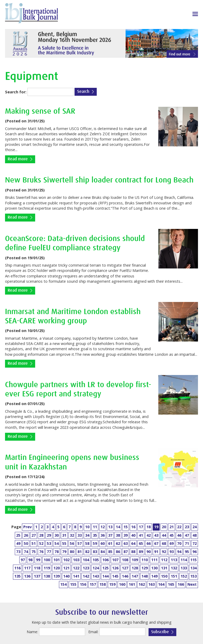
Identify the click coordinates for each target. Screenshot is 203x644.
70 (179, 543)
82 (87, 552)
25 (18, 535)
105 (96, 560)
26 (26, 535)
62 (118, 543)
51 (34, 543)
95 (187, 552)
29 (49, 535)
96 (195, 552)
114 (184, 560)
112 (164, 560)
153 (193, 576)
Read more (18, 159)
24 (195, 527)
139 (57, 576)
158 (103, 584)
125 (105, 568)
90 (149, 552)
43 (156, 535)
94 (179, 552)
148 (145, 576)
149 (154, 576)
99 (38, 560)
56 (72, 543)
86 (118, 552)
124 (96, 568)
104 (86, 560)
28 (41, 535)
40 (133, 535)
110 (145, 560)
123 (86, 568)
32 (72, 535)
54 (57, 543)
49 (18, 543)
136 (27, 576)
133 (184, 568)
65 (141, 543)
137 (37, 576)
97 (23, 560)
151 (174, 576)
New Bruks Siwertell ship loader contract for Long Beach (99, 180)
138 (47, 576)
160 (122, 584)
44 (164, 535)
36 (103, 535)
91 (156, 552)
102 (66, 560)
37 (110, 535)
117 (27, 568)
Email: (93, 632)
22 (179, 527)
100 (47, 560)
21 (172, 527)
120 (57, 568)
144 (105, 576)
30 (57, 535)
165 (171, 584)
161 (132, 584)
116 (17, 568)
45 (172, 535)
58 (87, 543)
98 (30, 560)
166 (181, 584)
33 (80, 535)
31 (64, 535)
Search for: (16, 92)
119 (47, 568)
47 (187, 535)
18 (149, 527)
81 (80, 552)
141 (76, 576)
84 (103, 552)
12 (103, 527)
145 (115, 576)
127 (125, 568)
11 (95, 527)
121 (66, 568)
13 (110, 527)
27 (34, 535)
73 (18, 552)
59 (95, 543)
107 (115, 560)
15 (126, 527)
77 (49, 552)
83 (95, 552)
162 (142, 584)
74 (26, 552)
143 (96, 576)
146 (125, 576)
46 (179, 535)
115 (193, 560)
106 (105, 560)
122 (76, 568)
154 (63, 584)
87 (126, 552)
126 (115, 568)
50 (26, 543)
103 (76, 560)
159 (112, 584)
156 (83, 584)
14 (118, 527)
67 (156, 543)
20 (164, 527)
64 (133, 543)
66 (149, 543)
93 (172, 552)
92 (164, 552)
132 (174, 568)
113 (174, 560)
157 (93, 584)
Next (192, 584)
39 (126, 535)
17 (141, 527)
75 (34, 552)
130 (154, 568)
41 (141, 535)
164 (161, 584)
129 (145, 568)
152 (184, 576)
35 (95, 535)
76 (41, 552)
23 (187, 527)
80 (72, 552)
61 (110, 543)
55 (64, 543)
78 (57, 552)
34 (87, 535)
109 (135, 560)
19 (156, 527)
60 (103, 543)
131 (164, 568)
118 (37, 568)
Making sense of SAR (40, 111)
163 (151, 584)
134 (193, 568)
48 (195, 535)
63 (126, 543)
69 (172, 543)
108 (125, 560)
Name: (32, 632)
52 (41, 543)
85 (110, 552)
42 (149, 535)
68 (164, 543)
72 (195, 543)
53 (49, 543)
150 (164, 576)
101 (57, 560)
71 (187, 543)
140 (66, 576)
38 (118, 535)
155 (73, 584)
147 (135, 576)
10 (87, 527)
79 (64, 552)
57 (80, 543)
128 (135, 568)
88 (133, 552)
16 (133, 527)
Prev (27, 527)
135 (17, 576)
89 (141, 552)
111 (154, 560)
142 (86, 576)
